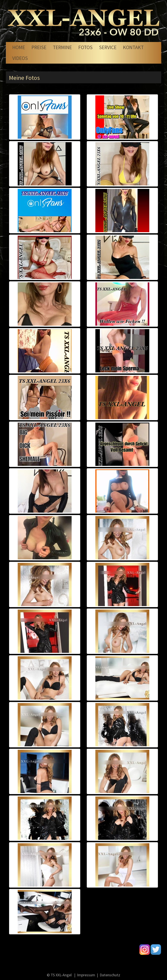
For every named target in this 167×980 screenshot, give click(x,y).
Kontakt (133, 47)
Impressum (86, 975)
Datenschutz (110, 975)
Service (108, 47)
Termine (62, 47)
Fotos (85, 47)
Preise (39, 47)
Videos (20, 58)
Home (19, 47)
